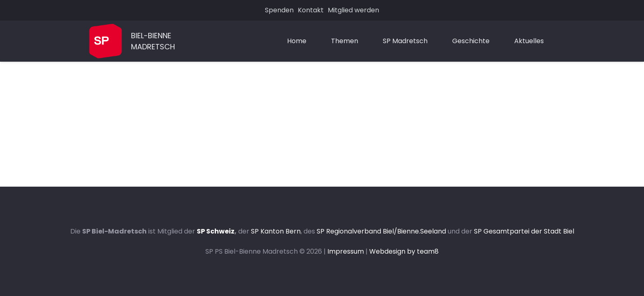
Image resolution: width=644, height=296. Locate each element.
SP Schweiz (216, 231)
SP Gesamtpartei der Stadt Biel (524, 231)
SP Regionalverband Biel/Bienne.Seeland (381, 231)
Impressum (346, 251)
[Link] (106, 41)
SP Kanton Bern (276, 231)
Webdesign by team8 (404, 251)
